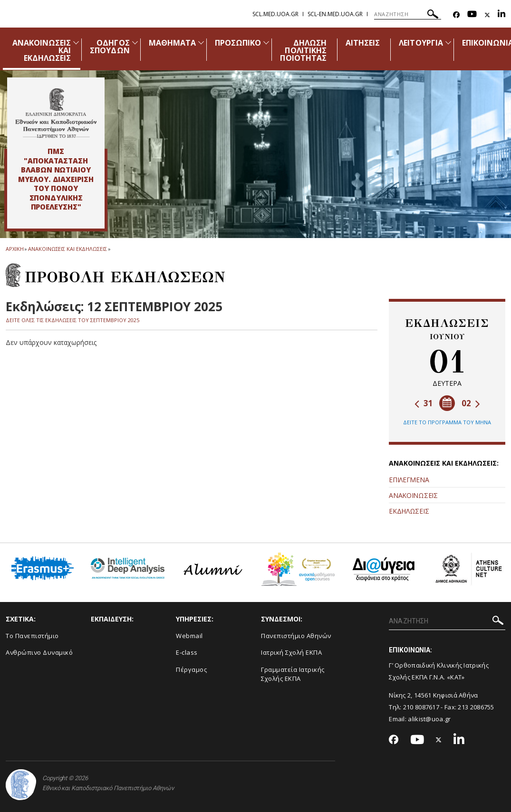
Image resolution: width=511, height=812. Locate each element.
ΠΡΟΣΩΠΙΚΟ (238, 43)
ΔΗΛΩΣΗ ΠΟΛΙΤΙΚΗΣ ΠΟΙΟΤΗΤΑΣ (303, 50)
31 (424, 403)
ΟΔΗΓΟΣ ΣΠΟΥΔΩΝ (110, 47)
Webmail (189, 636)
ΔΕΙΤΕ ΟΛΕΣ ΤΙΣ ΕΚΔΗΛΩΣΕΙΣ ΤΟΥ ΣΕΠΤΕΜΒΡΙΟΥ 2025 (72, 320)
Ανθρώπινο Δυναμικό (39, 652)
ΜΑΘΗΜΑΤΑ (172, 43)
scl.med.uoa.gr (275, 14)
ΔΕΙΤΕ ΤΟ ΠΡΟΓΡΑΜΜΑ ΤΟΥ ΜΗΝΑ (447, 422)
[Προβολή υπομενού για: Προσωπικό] (266, 43)
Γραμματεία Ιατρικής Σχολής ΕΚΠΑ (293, 674)
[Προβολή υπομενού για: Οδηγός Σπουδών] (135, 43)
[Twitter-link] (487, 15)
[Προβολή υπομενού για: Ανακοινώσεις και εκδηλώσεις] (76, 43)
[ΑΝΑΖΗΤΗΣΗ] (408, 14)
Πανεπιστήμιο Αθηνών (296, 636)
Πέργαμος (191, 669)
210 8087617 (421, 707)
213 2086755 (476, 707)
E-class (187, 652)
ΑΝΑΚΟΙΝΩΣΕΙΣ (413, 495)
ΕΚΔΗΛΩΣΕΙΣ (409, 511)
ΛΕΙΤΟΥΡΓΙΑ (421, 43)
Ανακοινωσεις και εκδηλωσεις (67, 249)
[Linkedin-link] (501, 15)
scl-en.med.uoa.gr (335, 14)
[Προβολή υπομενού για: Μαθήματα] (201, 43)
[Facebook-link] (456, 15)
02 (471, 403)
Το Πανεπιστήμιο (32, 636)
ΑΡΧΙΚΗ (14, 249)
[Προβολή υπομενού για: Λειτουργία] (448, 43)
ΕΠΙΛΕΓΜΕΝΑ (409, 480)
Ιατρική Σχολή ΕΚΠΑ (291, 652)
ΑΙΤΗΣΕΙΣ (363, 43)
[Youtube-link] (472, 15)
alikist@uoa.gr (429, 719)
